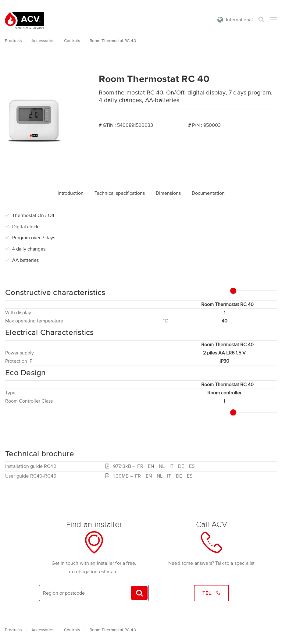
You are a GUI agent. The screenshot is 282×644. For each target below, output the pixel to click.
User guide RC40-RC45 (31, 476)
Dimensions (168, 193)
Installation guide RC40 (31, 466)
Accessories (43, 41)
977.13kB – (151, 466)
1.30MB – (150, 476)
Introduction (71, 193)
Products (13, 41)
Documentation (208, 193)
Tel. (211, 593)
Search (261, 20)
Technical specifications (120, 193)
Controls (72, 41)
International (239, 20)
